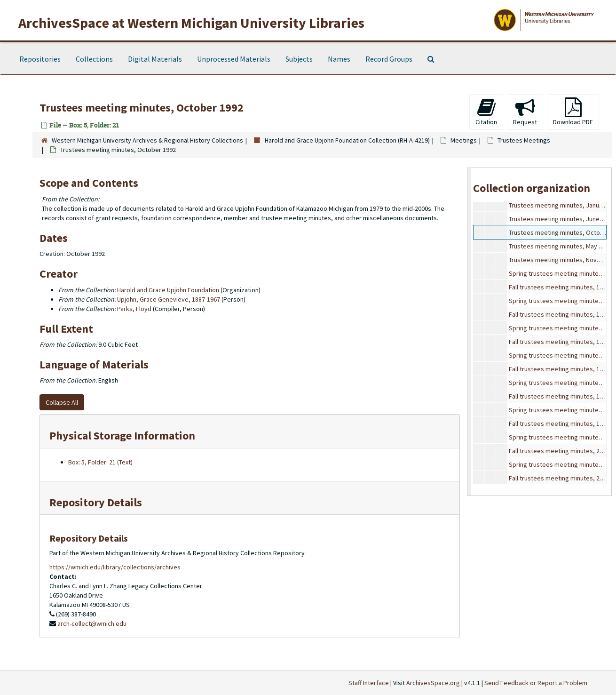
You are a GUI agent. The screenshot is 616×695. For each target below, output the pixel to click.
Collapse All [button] (62, 402)
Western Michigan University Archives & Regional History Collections (147, 140)
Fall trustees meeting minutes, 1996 (559, 342)
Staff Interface (369, 683)
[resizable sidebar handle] (469, 332)
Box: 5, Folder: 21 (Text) (100, 462)
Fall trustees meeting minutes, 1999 (559, 423)
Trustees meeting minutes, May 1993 (560, 246)
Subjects (299, 59)
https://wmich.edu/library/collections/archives (115, 567)
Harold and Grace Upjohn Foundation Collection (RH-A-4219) (347, 140)
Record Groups (389, 59)
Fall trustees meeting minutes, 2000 (559, 451)
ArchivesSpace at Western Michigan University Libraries (191, 23)
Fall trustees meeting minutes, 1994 (559, 287)
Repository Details (96, 502)
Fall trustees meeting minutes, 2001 (559, 478)
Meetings (464, 140)
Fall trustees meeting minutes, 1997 (559, 369)
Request (525, 112)
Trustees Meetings (524, 140)
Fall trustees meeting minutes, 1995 (559, 314)
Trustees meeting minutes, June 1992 (561, 219)
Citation (486, 112)
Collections (94, 59)
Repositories (40, 59)
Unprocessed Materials (234, 59)
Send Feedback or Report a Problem (536, 683)
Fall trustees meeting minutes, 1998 (559, 396)
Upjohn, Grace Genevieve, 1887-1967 (169, 299)
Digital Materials (155, 59)
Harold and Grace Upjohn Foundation (168, 290)
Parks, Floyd (134, 309)
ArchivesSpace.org (433, 683)
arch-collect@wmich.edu (92, 623)
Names (339, 59)
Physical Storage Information (122, 435)
